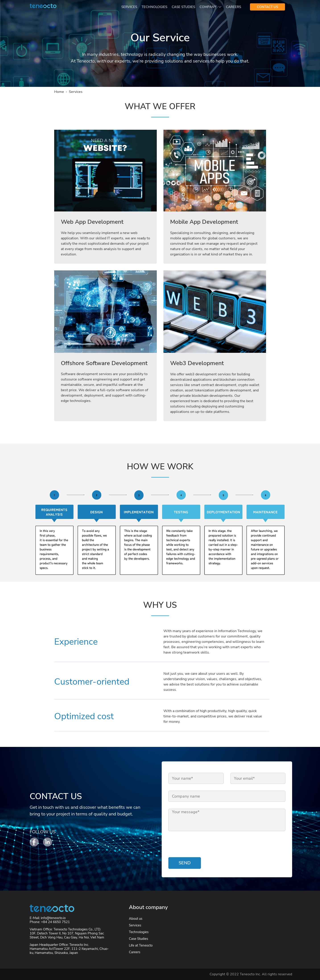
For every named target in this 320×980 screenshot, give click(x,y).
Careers (233, 7)
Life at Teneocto (141, 945)
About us (136, 919)
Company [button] (208, 7)
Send (185, 863)
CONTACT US (267, 7)
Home (59, 92)
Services (129, 7)
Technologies (154, 7)
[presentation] (202, 845)
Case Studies (183, 7)
